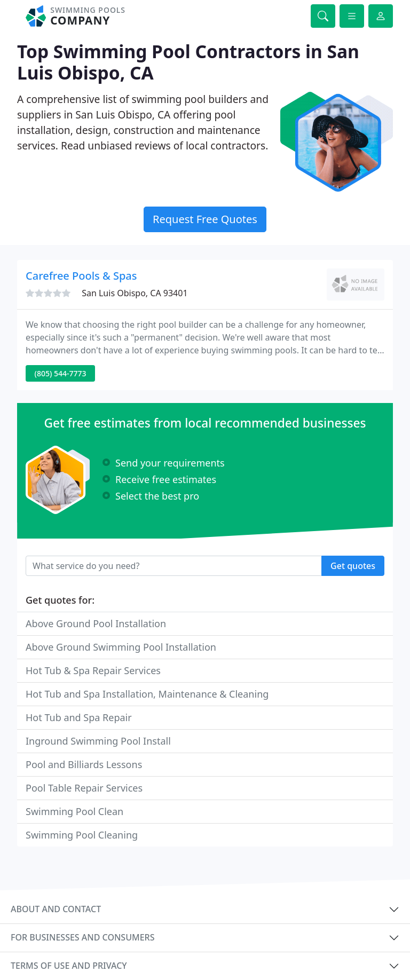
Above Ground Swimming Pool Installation (121, 647)
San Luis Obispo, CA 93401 (135, 293)
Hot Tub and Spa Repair (79, 717)
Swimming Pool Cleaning (82, 835)
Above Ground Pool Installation (96, 623)
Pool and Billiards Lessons (84, 764)
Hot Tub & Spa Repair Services (93, 670)
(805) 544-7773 (61, 373)
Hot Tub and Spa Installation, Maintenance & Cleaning (147, 694)
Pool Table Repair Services (84, 788)
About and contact (56, 909)
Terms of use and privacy (69, 966)
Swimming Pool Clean (74, 811)
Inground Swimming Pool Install (98, 741)
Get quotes (353, 566)
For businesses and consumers (82, 937)
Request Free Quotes (205, 219)
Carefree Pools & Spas (81, 276)
